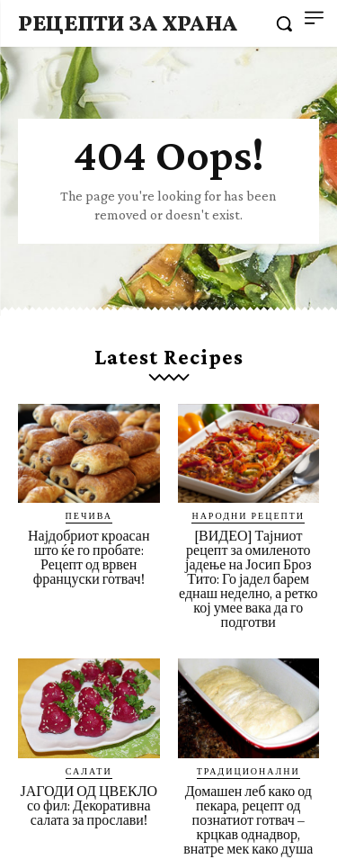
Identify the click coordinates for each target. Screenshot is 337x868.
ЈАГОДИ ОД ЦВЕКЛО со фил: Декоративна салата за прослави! (89, 805)
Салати (89, 771)
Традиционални (248, 771)
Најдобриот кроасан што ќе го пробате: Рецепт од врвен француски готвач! (89, 557)
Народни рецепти (248, 515)
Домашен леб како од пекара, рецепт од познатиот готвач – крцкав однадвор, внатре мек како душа (248, 820)
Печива (89, 515)
